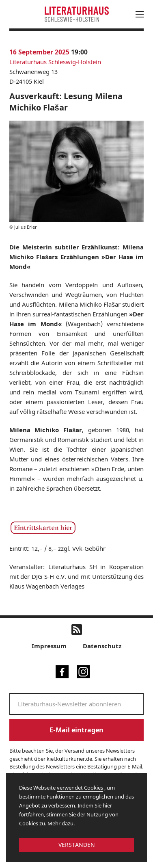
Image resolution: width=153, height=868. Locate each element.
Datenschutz (102, 646)
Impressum (49, 646)
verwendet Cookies (80, 788)
